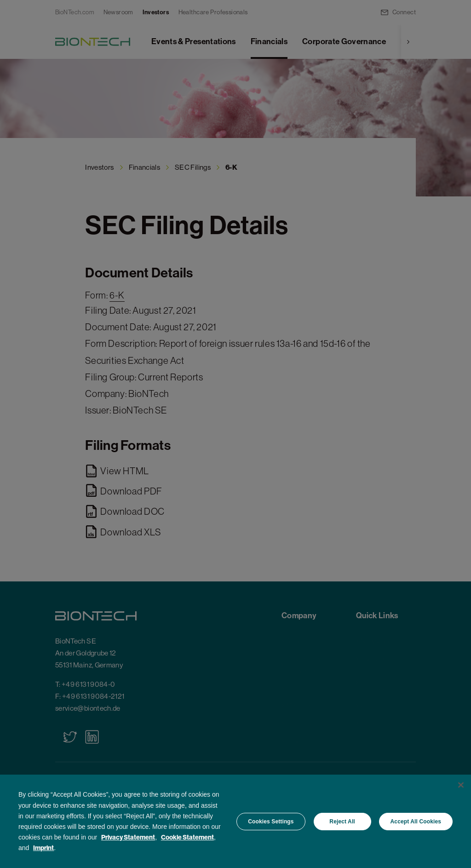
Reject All (342, 822)
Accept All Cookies (416, 822)
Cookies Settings (271, 822)
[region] (235, 821)
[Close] (461, 785)
